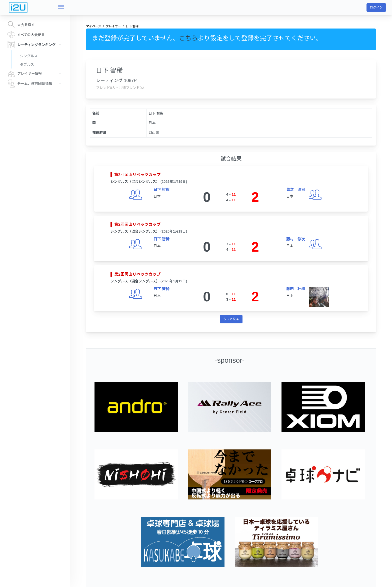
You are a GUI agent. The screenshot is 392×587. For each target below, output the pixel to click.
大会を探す (21, 25)
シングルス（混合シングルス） (135, 182)
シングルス (29, 56)
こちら (188, 38)
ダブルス (27, 65)
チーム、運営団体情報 (36, 84)
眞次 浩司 (296, 189)
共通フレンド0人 (132, 88)
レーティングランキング (36, 45)
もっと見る (231, 319)
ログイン (376, 7)
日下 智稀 (161, 189)
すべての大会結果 (26, 35)
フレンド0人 (106, 88)
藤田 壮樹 (296, 289)
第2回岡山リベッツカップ (137, 175)
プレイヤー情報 (36, 74)
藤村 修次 (296, 239)
